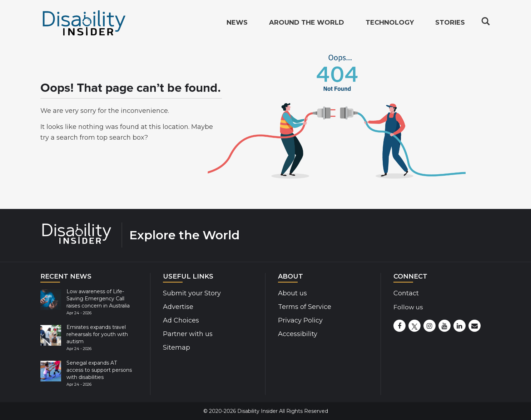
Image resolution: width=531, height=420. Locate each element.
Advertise (178, 307)
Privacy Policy (300, 320)
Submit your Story (192, 293)
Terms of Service (305, 307)
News (237, 24)
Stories (450, 24)
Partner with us (188, 334)
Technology (390, 24)
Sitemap (177, 347)
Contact (406, 293)
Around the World (307, 24)
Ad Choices (181, 320)
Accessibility (298, 334)
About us (292, 293)
